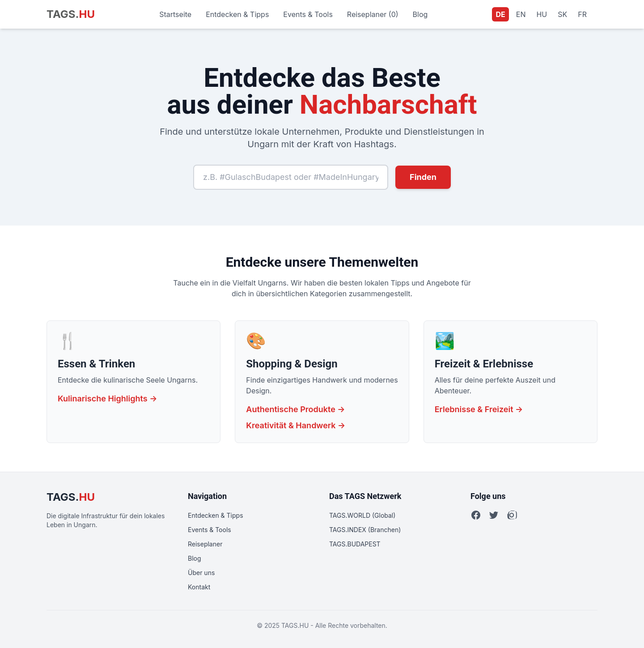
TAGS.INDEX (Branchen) (365, 530)
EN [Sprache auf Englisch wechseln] (521, 14)
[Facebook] (476, 515)
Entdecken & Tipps (237, 14)
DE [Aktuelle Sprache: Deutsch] (500, 14)
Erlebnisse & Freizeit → (479, 409)
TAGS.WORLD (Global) (362, 515)
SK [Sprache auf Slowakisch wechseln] (562, 14)
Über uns (201, 573)
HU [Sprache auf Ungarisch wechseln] (542, 14)
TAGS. (71, 14)
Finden (423, 177)
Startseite (175, 14)
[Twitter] (494, 515)
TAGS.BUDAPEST (355, 544)
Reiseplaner (205, 544)
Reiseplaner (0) (373, 14)
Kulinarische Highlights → (107, 399)
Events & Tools (308, 14)
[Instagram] (512, 515)
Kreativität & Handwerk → (296, 425)
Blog (420, 14)
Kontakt (199, 587)
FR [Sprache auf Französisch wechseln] (582, 14)
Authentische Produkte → (295, 409)
